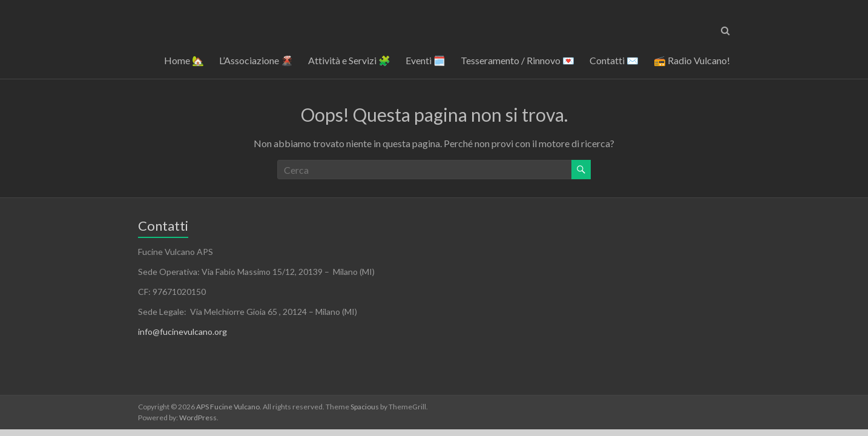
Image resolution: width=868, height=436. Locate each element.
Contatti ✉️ (614, 60)
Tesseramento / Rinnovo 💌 (518, 60)
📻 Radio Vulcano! (692, 60)
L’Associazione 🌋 (256, 60)
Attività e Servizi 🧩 (349, 60)
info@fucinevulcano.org (182, 332)
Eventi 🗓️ (426, 60)
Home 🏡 (184, 60)
